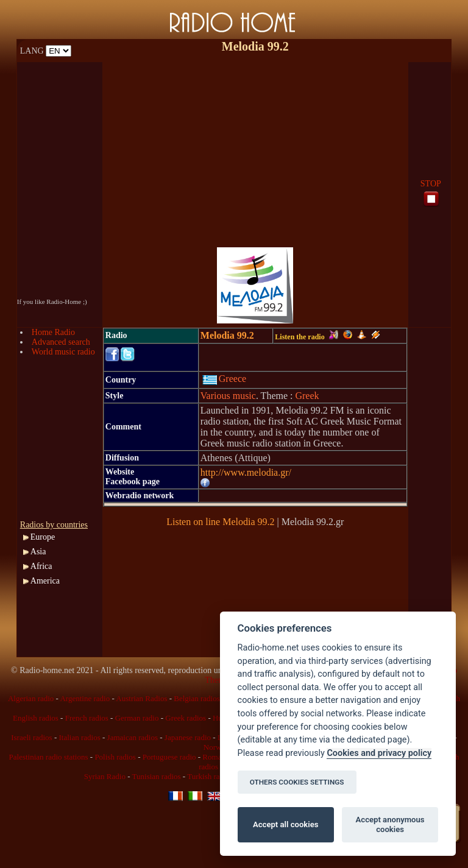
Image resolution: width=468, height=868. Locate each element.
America (45, 581)
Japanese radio (188, 737)
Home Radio (53, 332)
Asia (38, 552)
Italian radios (80, 737)
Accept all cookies (285, 824)
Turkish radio (208, 776)
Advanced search (61, 342)
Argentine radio (85, 698)
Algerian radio (31, 698)
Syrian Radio (105, 776)
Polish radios (115, 757)
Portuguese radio (169, 757)
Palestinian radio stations (49, 757)
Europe (43, 537)
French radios (87, 718)
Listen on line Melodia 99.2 (220, 522)
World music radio (63, 352)
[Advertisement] (255, 147)
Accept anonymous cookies (390, 824)
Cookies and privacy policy (379, 753)
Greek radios (186, 718)
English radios (36, 718)
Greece (224, 379)
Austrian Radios (141, 698)
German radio (137, 718)
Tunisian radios (157, 776)
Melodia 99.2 (227, 335)
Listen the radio (306, 337)
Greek (307, 396)
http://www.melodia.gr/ (246, 472)
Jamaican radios (133, 737)
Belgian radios (197, 698)
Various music (228, 396)
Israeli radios (32, 737)
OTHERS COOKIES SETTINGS (297, 782)
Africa (41, 566)
